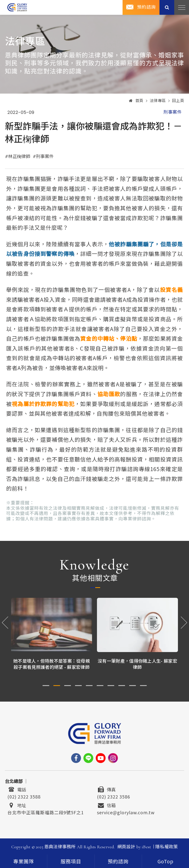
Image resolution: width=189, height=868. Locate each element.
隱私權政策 (166, 847)
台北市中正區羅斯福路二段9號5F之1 (46, 812)
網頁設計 (126, 847)
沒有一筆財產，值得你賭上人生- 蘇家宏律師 (137, 664)
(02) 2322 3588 (24, 796)
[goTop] (165, 861)
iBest (146, 847)
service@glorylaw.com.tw (126, 812)
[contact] (118, 861)
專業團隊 (24, 862)
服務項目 (71, 862)
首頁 (136, 101)
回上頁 (178, 101)
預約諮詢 (146, 7)
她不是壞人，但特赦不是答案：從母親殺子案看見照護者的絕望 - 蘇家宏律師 (52, 664)
